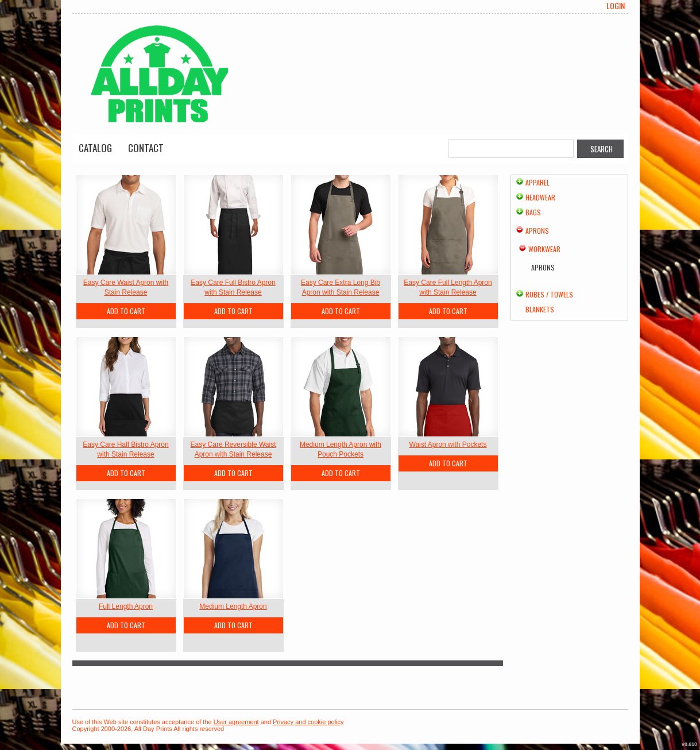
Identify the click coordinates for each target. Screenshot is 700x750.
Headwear (540, 197)
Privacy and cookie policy (308, 722)
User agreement (236, 722)
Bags (533, 212)
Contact (146, 148)
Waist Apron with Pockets (448, 444)
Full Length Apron (126, 606)
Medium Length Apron (233, 606)
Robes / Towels (549, 294)
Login (616, 6)
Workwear (544, 249)
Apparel (537, 182)
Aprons (537, 231)
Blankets (540, 309)
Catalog (95, 148)
